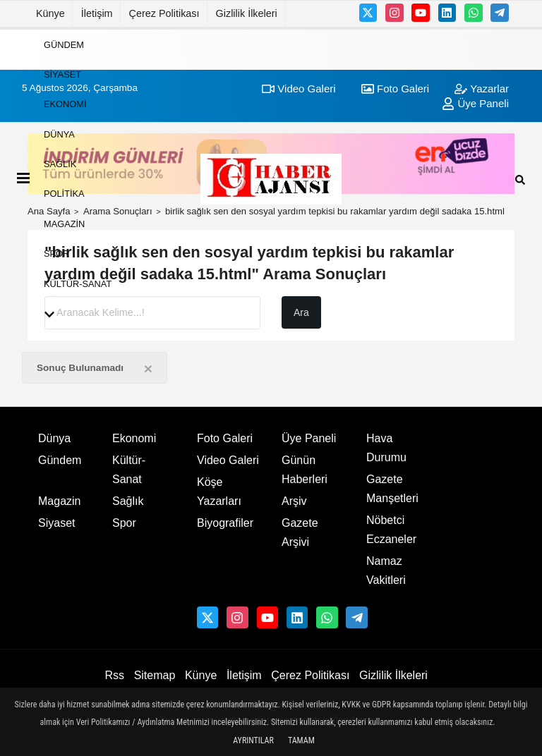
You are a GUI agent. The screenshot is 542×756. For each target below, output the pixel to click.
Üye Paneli (309, 438)
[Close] (148, 368)
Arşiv (294, 501)
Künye (50, 13)
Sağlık (60, 164)
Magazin (64, 223)
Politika (64, 194)
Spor (56, 254)
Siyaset (62, 74)
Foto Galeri (225, 438)
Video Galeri (228, 460)
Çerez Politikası (164, 13)
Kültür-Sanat (78, 283)
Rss (114, 675)
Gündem (64, 44)
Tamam (301, 740)
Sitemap (155, 675)
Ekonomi (65, 104)
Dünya (59, 134)
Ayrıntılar (253, 740)
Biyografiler (225, 523)
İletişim (97, 13)
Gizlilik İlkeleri (247, 13)
